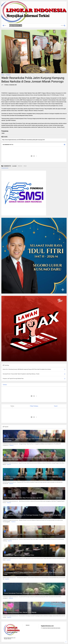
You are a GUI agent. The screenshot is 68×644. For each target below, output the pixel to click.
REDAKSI (28, 625)
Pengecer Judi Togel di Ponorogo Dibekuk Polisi (19, 555)
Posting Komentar (5, 168)
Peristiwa (8, 75)
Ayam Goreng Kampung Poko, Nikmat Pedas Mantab (20, 612)
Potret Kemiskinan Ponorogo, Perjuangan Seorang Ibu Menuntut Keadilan (27, 593)
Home (3, 75)
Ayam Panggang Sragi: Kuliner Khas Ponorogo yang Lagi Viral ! (23, 498)
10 (5, 610)
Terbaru (5, 385)
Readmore (11, 445)
